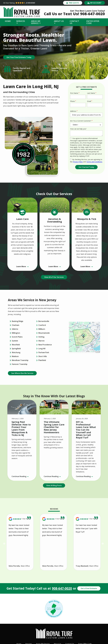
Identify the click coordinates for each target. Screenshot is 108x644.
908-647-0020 (62, 588)
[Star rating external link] (29, 3)
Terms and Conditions (94, 162)
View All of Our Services (54, 277)
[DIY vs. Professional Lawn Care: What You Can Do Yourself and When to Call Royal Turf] (86, 440)
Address (73, 111)
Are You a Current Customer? (81, 121)
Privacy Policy (78, 162)
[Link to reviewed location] (20, 519)
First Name (74, 93)
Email (89, 101)
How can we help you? (78, 129)
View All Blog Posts (54, 485)
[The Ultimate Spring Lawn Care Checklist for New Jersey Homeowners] (54, 440)
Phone (72, 101)
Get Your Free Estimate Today (19, 57)
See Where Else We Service (22, 373)
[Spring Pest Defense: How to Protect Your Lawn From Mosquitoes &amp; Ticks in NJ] (22, 440)
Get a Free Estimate (89, 588)
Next (103, 544)
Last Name (91, 93)
